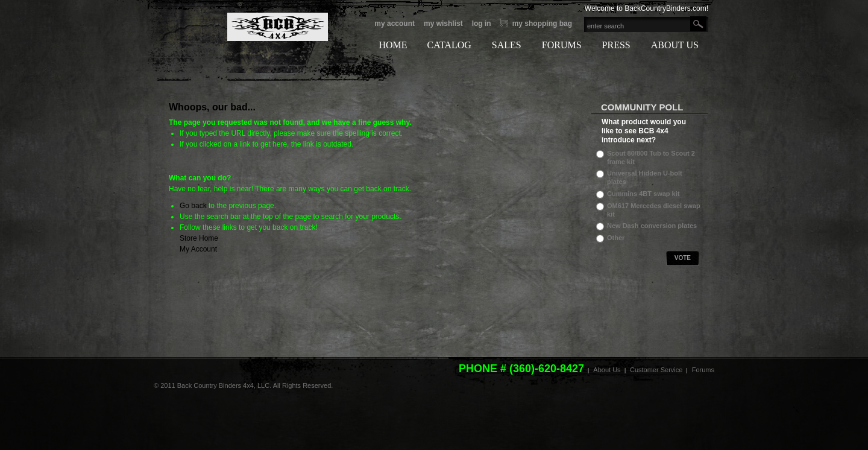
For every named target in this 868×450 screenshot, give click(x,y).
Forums (703, 370)
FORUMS (562, 45)
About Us (607, 370)
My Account (395, 24)
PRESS (616, 45)
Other (616, 238)
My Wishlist (443, 24)
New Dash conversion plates (652, 226)
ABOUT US (675, 45)
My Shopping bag (542, 24)
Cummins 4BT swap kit (643, 194)
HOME (393, 45)
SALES (507, 45)
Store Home (199, 238)
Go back (193, 206)
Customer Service (656, 370)
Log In (482, 24)
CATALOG (449, 45)
